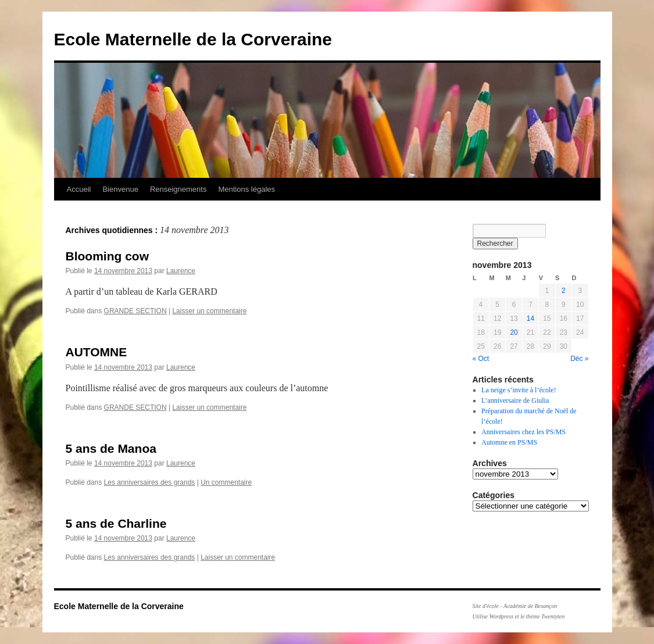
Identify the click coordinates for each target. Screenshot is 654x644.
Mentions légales (246, 189)
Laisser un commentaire (209, 311)
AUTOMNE (97, 352)
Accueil (79, 189)
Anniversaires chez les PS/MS (523, 432)
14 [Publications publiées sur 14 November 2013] (530, 319)
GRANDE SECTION (135, 311)
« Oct (481, 359)
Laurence (181, 271)
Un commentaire (226, 482)
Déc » (579, 359)
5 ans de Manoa (111, 448)
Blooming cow (108, 256)
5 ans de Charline (116, 523)
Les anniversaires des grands (150, 482)
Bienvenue (120, 189)
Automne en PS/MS (509, 442)
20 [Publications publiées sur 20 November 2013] (514, 332)
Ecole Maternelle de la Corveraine (193, 39)
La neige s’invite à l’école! (519, 390)
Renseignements (178, 189)
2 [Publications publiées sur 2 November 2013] (564, 291)
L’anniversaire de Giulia (515, 400)
